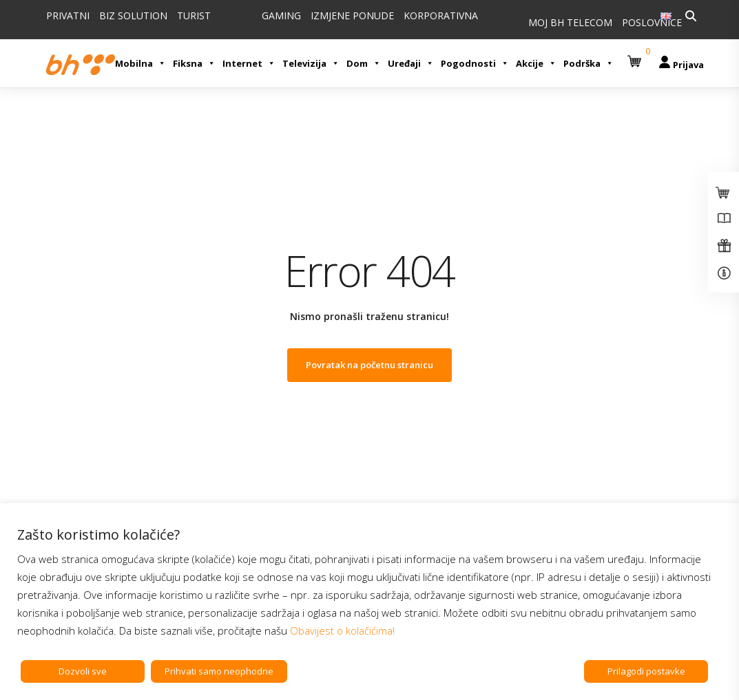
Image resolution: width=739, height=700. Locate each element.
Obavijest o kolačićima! (342, 630)
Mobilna (140, 63)
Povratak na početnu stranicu (369, 365)
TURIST (194, 15)
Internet (249, 63)
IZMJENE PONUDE (352, 15)
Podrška (589, 63)
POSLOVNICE (652, 22)
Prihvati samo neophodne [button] (219, 671)
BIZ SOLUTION (133, 15)
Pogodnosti (475, 63)
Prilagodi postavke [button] (646, 671)
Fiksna (194, 63)
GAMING (281, 15)
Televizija (311, 63)
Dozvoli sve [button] (83, 671)
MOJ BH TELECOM (570, 22)
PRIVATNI (68, 15)
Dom (364, 63)
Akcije (536, 63)
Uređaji (411, 63)
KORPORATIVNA (441, 15)
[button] (636, 56)
